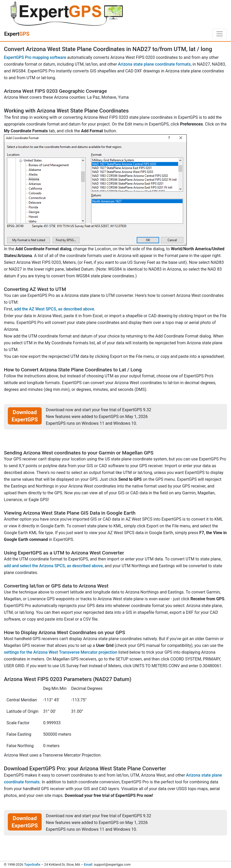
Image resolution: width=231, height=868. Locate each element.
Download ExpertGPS (25, 416)
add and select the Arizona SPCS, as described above (53, 566)
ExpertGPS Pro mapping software (35, 57)
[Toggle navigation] (220, 34)
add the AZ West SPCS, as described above (54, 309)
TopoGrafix (32, 864)
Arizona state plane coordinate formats (154, 64)
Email (88, 864)
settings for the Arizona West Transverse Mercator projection (61, 652)
